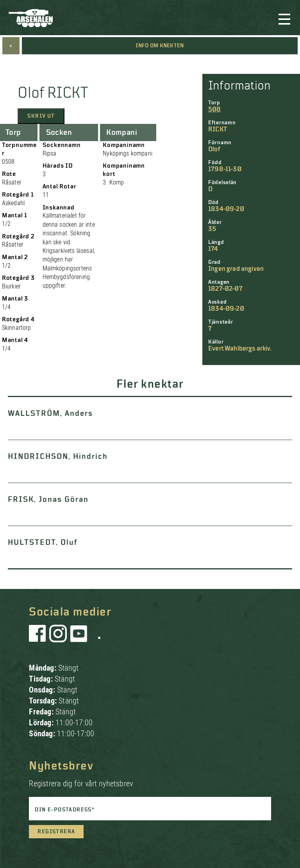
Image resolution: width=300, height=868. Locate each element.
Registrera (56, 832)
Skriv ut (41, 116)
